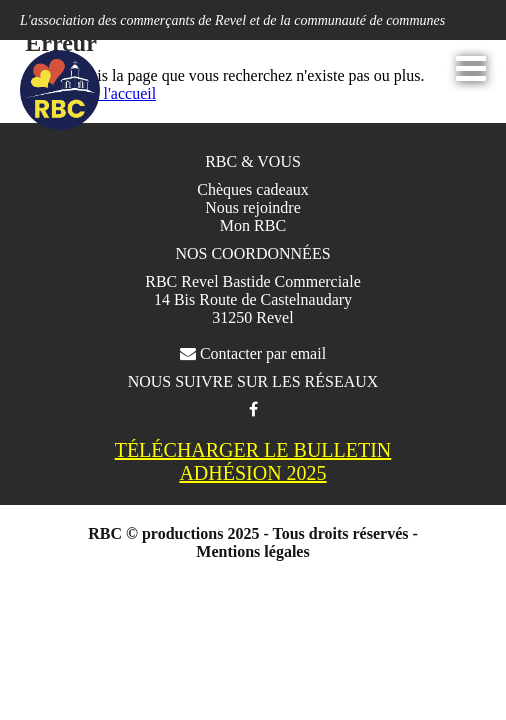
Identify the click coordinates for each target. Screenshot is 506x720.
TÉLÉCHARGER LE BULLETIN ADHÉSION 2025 (253, 461)
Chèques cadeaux (253, 189)
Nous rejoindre (253, 207)
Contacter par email (253, 353)
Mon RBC (253, 225)
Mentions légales (252, 551)
